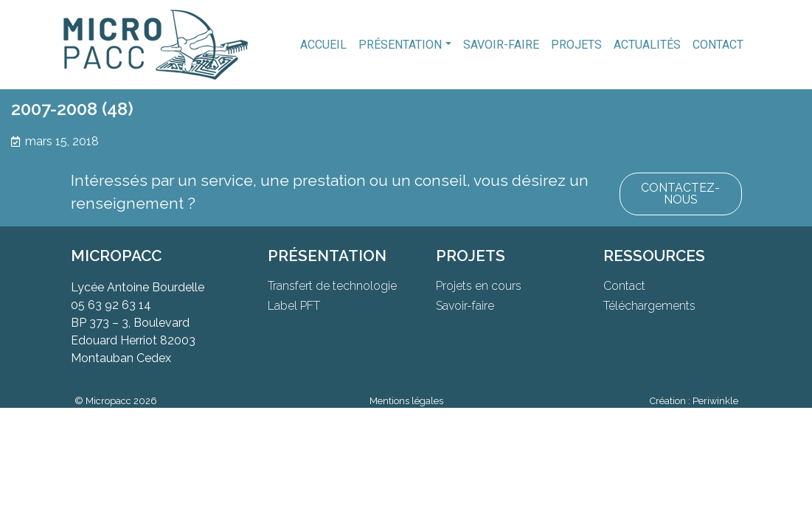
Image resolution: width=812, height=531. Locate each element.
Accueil (323, 45)
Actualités (647, 45)
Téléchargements (649, 306)
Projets (576, 45)
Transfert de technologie (332, 286)
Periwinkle (715, 401)
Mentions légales (406, 401)
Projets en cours (479, 286)
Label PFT (294, 306)
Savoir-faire (501, 45)
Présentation (400, 45)
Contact (718, 45)
